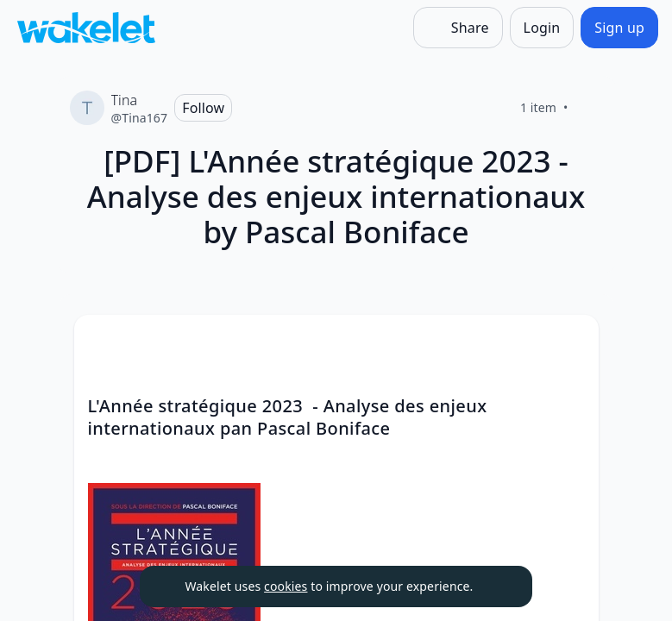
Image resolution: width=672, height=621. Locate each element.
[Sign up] (619, 28)
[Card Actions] (571, 342)
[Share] (458, 28)
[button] (571, 344)
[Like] (589, 108)
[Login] (542, 28)
